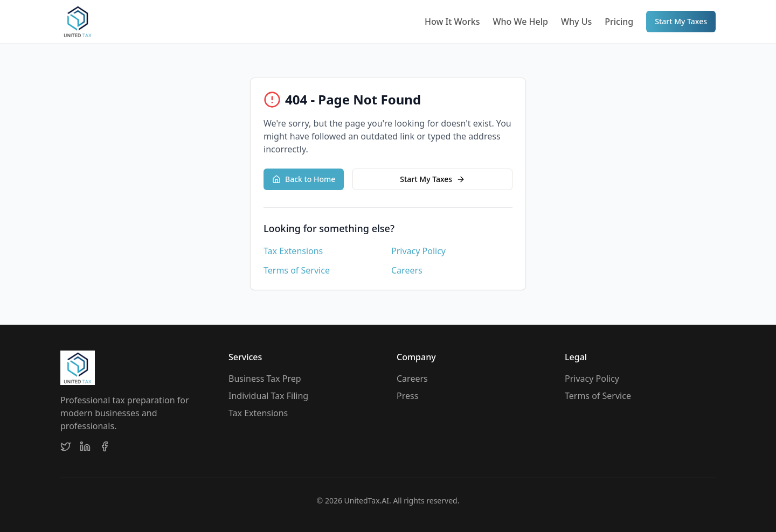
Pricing (619, 22)
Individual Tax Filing (268, 396)
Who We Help (520, 22)
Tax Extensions (293, 251)
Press (407, 396)
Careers (407, 270)
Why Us (576, 22)
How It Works (452, 22)
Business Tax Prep (265, 379)
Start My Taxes (681, 21)
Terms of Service (297, 270)
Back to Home (304, 179)
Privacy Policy (418, 251)
